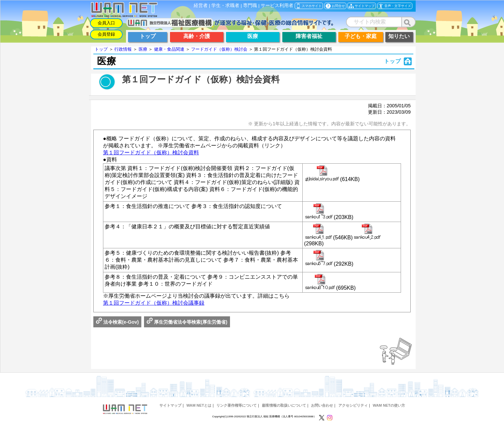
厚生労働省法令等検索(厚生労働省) (187, 322)
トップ (101, 49)
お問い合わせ (322, 405)
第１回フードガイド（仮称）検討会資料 (151, 152)
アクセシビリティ (353, 405)
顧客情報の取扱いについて (284, 405)
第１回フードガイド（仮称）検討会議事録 (154, 303)
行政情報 (123, 49)
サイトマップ (170, 405)
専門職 (250, 5)
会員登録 (106, 34)
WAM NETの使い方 (389, 405)
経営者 (201, 5)
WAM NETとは (199, 405)
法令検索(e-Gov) (117, 322)
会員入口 (106, 23)
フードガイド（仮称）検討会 (219, 49)
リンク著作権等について (236, 405)
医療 (143, 49)
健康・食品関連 (169, 49)
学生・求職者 (225, 5)
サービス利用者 (277, 5)
